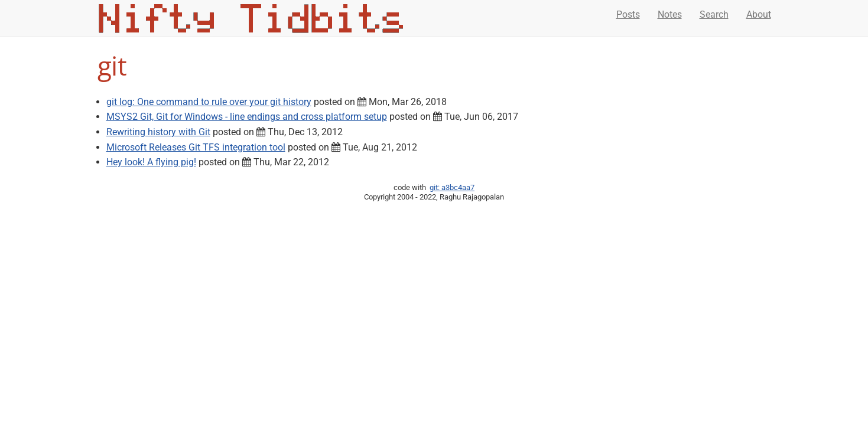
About (759, 14)
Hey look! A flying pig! (151, 162)
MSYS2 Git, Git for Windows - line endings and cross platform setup (247, 117)
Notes (670, 14)
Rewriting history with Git (158, 132)
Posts (628, 14)
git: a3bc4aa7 (452, 187)
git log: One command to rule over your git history (209, 102)
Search (714, 14)
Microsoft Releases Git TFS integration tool (196, 147)
